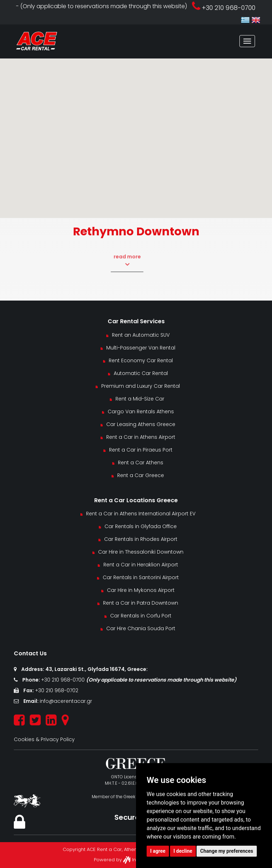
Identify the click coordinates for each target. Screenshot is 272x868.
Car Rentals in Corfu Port (141, 616)
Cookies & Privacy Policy (44, 739)
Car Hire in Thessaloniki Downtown (141, 552)
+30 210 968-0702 (57, 690)
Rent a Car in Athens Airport (141, 437)
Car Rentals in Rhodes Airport (141, 539)
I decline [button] (183, 851)
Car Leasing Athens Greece (141, 424)
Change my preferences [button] (226, 851)
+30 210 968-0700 (64, 680)
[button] (136, 132)
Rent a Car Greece (141, 475)
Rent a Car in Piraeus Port (141, 450)
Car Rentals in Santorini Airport (141, 577)
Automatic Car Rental (141, 373)
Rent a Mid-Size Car (141, 399)
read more (116, 261)
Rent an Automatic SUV (141, 335)
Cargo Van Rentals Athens (141, 411)
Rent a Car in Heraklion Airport (141, 565)
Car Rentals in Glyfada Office (141, 526)
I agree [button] (158, 851)
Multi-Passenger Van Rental (141, 348)
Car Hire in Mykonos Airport (141, 590)
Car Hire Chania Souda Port (141, 628)
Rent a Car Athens (141, 463)
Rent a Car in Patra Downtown (141, 603)
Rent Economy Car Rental (141, 360)
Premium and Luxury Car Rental (141, 386)
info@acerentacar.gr (66, 701)
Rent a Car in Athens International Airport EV (141, 514)
